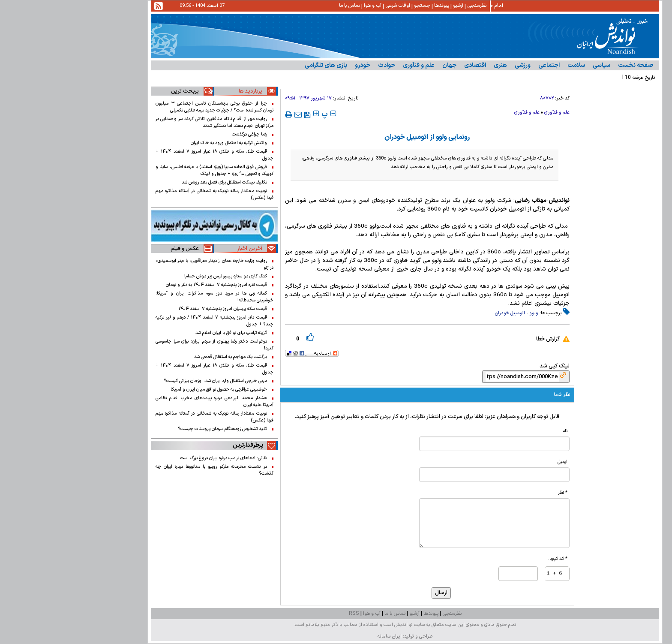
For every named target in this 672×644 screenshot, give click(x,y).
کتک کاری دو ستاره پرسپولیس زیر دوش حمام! (157, 276)
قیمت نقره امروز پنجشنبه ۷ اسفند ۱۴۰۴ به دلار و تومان (147, 285)
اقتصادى (406, 65)
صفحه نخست (567, 65)
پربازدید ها (181, 91)
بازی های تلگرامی (257, 65)
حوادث (318, 65)
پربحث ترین (116, 91)
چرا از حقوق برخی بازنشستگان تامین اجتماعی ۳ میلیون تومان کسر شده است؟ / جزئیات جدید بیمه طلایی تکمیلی (145, 107)
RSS (285, 614)
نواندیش (490, 201)
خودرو (294, 65)
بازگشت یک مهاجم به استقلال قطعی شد (162, 357)
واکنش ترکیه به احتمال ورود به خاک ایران (160, 143)
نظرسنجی (408, 6)
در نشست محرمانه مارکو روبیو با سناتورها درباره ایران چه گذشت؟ (145, 470)
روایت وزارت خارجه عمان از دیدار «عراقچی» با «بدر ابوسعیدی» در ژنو (145, 264)
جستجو (353, 6)
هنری (431, 65)
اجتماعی (480, 65)
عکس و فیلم (116, 249)
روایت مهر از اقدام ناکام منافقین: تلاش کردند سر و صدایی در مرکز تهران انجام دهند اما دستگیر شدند (145, 122)
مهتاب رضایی (462, 201)
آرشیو (389, 6)
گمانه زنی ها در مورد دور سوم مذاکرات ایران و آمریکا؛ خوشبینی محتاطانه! (145, 297)
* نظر (494, 493)
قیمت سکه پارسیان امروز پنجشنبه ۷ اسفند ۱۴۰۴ (154, 309)
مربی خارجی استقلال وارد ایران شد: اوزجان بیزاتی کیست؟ (146, 381)
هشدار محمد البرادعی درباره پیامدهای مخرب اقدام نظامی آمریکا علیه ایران (145, 401)
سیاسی (532, 65)
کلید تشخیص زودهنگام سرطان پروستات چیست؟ (153, 429)
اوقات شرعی (329, 6)
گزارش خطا (479, 339)
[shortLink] (453, 377)
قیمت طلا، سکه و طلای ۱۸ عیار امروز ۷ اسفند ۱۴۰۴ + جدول (145, 155)
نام (496, 431)
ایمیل (493, 462)
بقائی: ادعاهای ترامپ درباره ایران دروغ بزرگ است (154, 458)
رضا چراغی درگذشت (180, 134)
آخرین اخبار (181, 249)
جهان (380, 65)
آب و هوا (304, 6)
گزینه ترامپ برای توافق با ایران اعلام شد (162, 333)
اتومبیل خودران (441, 313)
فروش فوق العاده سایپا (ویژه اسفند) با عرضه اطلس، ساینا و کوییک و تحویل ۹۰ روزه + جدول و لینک (145, 170)
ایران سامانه (321, 636)
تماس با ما (280, 6)
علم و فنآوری (350, 65)
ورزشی (454, 65)
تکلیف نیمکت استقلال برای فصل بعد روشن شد (155, 182)
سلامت (507, 65)
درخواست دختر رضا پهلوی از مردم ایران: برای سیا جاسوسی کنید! (145, 345)
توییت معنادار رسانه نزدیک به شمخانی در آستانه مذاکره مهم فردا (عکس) (145, 194)
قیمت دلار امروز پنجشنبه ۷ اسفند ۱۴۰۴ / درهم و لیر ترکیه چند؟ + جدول (145, 321)
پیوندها (373, 6)
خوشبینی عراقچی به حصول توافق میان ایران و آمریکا (150, 389)
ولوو (465, 313)
